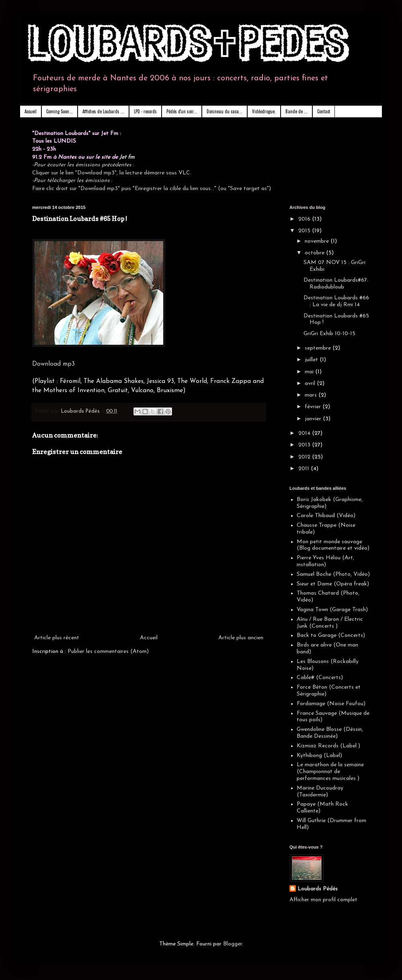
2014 (305, 433)
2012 (305, 457)
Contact (324, 111)
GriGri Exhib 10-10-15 (329, 334)
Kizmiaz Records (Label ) (328, 746)
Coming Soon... (59, 111)
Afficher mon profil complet (323, 900)
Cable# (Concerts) (320, 678)
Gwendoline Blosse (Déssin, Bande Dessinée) (330, 733)
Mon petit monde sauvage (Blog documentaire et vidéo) (333, 545)
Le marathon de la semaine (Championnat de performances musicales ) (330, 772)
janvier (314, 419)
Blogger (233, 944)
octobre (315, 253)
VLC (184, 173)
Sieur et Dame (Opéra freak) (333, 584)
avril (311, 384)
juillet (312, 360)
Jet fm (127, 157)
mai (310, 372)
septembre (319, 348)
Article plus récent (57, 638)
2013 (305, 445)
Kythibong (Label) (319, 756)
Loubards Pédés (318, 889)
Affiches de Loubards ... (103, 111)
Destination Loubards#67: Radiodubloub (336, 284)
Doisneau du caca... (225, 111)
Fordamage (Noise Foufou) (331, 704)
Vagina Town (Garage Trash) (332, 610)
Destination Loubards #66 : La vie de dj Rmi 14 (336, 301)
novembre (318, 241)
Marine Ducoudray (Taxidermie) (320, 792)
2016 (305, 219)
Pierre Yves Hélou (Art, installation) (325, 561)
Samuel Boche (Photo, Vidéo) (333, 574)
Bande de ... (296, 111)
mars (312, 395)
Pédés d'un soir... (182, 111)
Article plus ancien (241, 638)
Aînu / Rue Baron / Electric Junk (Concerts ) (330, 623)
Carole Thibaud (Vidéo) (326, 516)
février (314, 407)
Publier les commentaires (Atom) (108, 652)
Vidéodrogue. (264, 111)
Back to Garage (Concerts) (331, 635)
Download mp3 (53, 364)
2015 (305, 231)
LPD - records (145, 111)
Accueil (31, 111)
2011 (305, 469)
